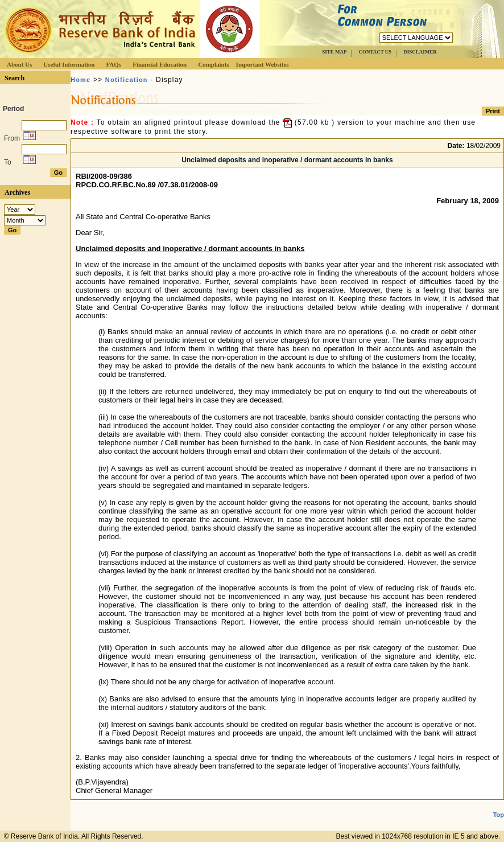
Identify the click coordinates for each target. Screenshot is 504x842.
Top (499, 815)
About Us (19, 64)
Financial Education (160, 64)
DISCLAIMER (420, 52)
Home (80, 80)
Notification (127, 80)
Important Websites (263, 64)
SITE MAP (334, 52)
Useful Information (69, 64)
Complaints (213, 64)
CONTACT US (375, 52)
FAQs (113, 64)
